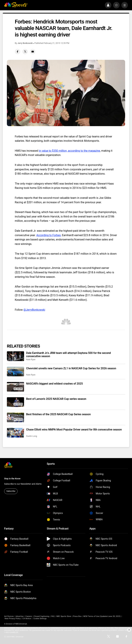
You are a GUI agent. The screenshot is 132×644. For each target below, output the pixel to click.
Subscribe (11, 491)
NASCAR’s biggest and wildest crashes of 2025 (54, 384)
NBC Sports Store (64, 616)
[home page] (16, 5)
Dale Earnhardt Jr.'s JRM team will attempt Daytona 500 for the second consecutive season (68, 355)
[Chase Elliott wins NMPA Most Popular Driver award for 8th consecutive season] (15, 433)
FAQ (53, 616)
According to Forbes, (49, 235)
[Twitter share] (25, 52)
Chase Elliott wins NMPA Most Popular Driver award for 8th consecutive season (74, 430)
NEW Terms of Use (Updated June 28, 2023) (102, 616)
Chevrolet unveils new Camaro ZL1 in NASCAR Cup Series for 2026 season (71, 368)
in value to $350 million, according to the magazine (69, 151)
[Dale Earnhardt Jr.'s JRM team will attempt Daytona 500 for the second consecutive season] (15, 356)
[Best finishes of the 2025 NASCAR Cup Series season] (15, 417)
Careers (29, 616)
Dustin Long (32, 436)
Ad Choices (9, 616)
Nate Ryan (31, 360)
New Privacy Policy (13, 619)
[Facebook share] (18, 52)
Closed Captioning (42, 616)
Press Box (77, 616)
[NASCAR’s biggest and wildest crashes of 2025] (15, 387)
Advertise (20, 616)
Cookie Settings (40, 619)
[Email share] (33, 52)
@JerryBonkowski (34, 310)
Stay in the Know (12, 479)
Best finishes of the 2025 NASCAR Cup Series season (58, 414)
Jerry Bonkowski (25, 43)
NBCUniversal (21, 624)
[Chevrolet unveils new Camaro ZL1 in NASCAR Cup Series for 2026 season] (15, 372)
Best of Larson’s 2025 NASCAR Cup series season (56, 399)
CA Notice (27, 619)
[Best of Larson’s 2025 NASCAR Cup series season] (15, 402)
